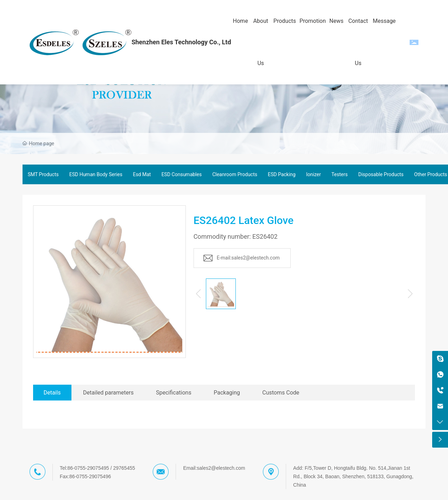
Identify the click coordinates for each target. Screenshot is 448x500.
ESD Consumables (182, 174)
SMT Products (43, 174)
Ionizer (314, 174)
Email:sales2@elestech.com (214, 468)
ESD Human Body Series (96, 174)
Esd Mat (142, 174)
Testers (340, 174)
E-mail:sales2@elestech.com (248, 258)
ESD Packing (282, 174)
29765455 (124, 468)
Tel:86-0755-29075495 (84, 468)
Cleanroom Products (235, 174)
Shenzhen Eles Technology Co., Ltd (181, 42)
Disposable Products (381, 174)
